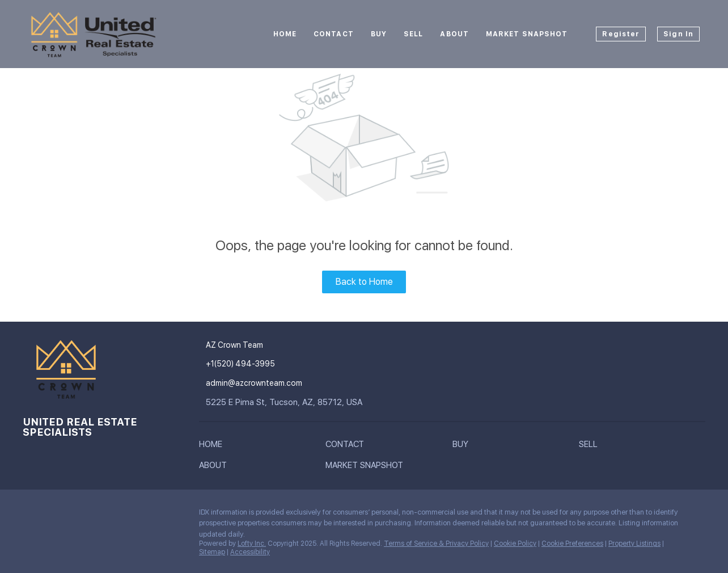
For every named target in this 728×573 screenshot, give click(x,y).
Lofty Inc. (252, 543)
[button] (213, 446)
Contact (334, 34)
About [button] (454, 34)
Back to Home (364, 282)
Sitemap (212, 552)
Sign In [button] (678, 34)
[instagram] (31, 515)
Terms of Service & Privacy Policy (436, 543)
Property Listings (634, 543)
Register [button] (621, 34)
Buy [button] (379, 34)
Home (285, 34)
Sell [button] (413, 34)
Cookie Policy (515, 543)
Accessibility (250, 552)
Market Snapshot (527, 34)
